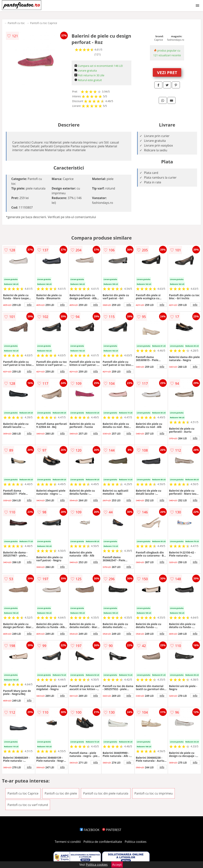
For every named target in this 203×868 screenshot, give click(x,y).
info (29, 305)
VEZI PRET (167, 72)
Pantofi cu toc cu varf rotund (28, 805)
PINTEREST (112, 830)
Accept (117, 865)
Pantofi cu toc (16, 23)
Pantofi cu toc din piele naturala (106, 793)
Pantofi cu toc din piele (61, 793)
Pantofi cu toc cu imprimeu (154, 793)
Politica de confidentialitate (103, 842)
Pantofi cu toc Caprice (44, 23)
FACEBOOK (90, 830)
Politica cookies (136, 842)
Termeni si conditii (68, 842)
